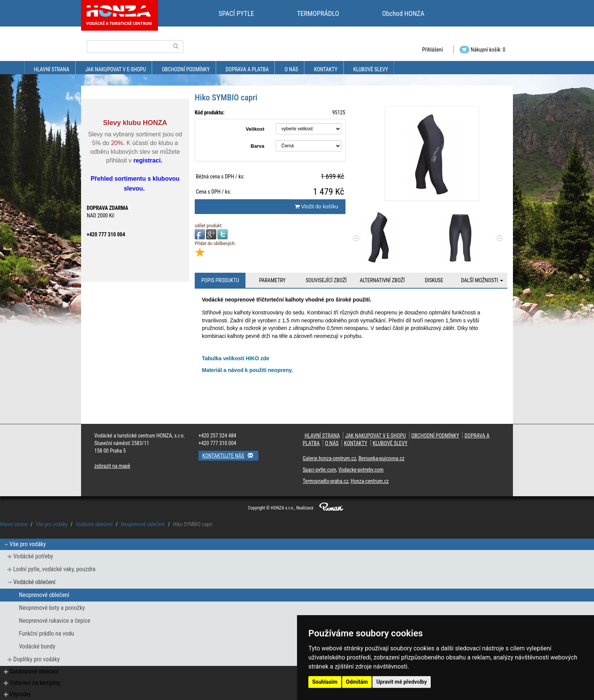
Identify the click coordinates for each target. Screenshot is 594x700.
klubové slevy (371, 69)
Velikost (255, 129)
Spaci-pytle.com (319, 470)
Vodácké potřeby (33, 556)
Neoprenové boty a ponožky (52, 608)
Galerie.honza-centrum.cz (329, 458)
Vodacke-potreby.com (361, 470)
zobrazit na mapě (112, 466)
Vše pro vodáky (52, 524)
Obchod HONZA (403, 13)
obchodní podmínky (186, 69)
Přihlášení (432, 50)
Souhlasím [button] (325, 682)
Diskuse (434, 280)
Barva (258, 146)
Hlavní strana (52, 69)
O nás (291, 69)
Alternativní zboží (382, 280)
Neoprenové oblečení (143, 524)
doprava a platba (247, 69)
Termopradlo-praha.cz (326, 481)
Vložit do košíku (317, 206)
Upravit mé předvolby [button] (401, 682)
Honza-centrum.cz (370, 481)
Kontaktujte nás (230, 455)
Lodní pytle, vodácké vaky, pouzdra (54, 569)
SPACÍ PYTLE (236, 13)
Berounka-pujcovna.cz (381, 458)
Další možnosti (482, 280)
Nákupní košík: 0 (482, 50)
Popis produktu (220, 280)
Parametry (272, 280)
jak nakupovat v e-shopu (116, 69)
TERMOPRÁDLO (318, 13)
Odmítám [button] (357, 682)
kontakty (326, 69)
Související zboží (326, 280)
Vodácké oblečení (94, 524)
